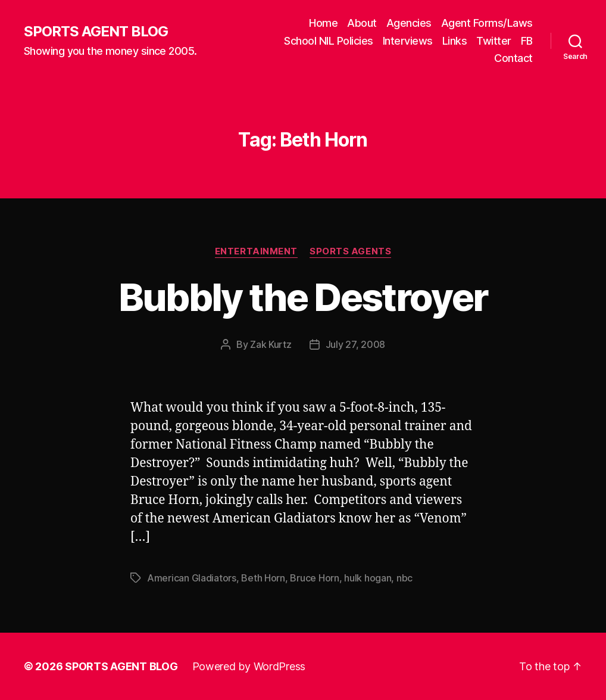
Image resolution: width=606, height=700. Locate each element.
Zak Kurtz (271, 344)
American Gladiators (192, 578)
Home (323, 23)
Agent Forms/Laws (487, 23)
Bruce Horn (314, 578)
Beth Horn (263, 578)
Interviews (408, 41)
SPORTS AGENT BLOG (96, 32)
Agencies (409, 23)
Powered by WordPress (249, 666)
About (362, 23)
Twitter (494, 41)
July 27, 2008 (356, 344)
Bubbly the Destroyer (303, 297)
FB (527, 41)
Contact (513, 58)
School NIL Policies (329, 41)
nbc (404, 578)
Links (455, 41)
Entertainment (256, 251)
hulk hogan (368, 578)
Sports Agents (350, 251)
